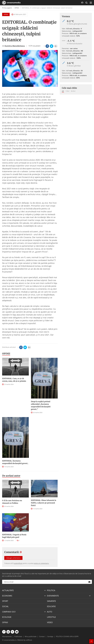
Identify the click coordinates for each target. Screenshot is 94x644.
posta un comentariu (41, 563)
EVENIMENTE (53, 596)
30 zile (73, 91)
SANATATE (51, 601)
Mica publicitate (31, 636)
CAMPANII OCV (9, 612)
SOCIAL (5, 606)
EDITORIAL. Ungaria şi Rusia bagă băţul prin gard (14, 536)
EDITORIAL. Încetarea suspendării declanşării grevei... (15, 462)
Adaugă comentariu (13, 558)
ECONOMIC (7, 596)
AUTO (50, 612)
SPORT (5, 601)
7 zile (67, 91)
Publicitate (18, 636)
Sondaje (50, 636)
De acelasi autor (11, 476)
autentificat (18, 563)
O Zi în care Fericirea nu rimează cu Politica (12, 502)
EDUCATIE (51, 606)
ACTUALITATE (8, 590)
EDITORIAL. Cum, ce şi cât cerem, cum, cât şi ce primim (14, 380)
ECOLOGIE (7, 617)
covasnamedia (11, 3)
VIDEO (50, 622)
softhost (29, 640)
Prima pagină (7, 8)
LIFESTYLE (51, 617)
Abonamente (7, 636)
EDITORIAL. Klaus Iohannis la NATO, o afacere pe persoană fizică (44, 503)
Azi (63, 91)
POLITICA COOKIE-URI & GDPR (67, 636)
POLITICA (51, 590)
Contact (42, 636)
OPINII (17, 8)
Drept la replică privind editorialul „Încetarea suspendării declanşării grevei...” (41, 405)
